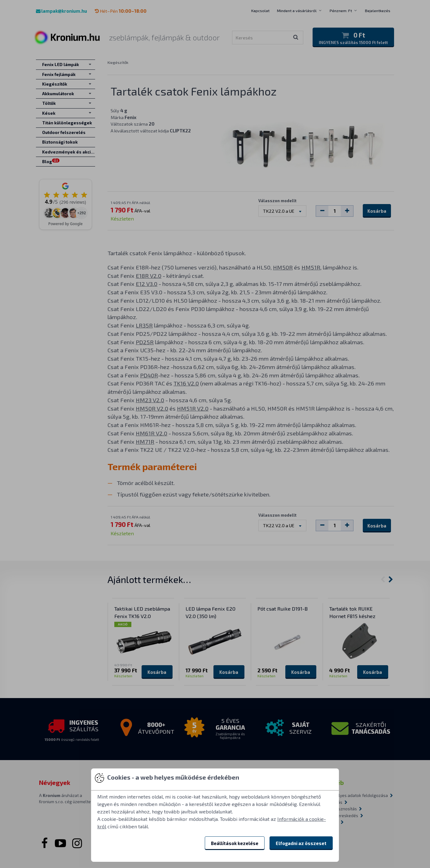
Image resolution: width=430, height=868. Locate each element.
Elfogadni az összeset (301, 843)
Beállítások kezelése (235, 843)
